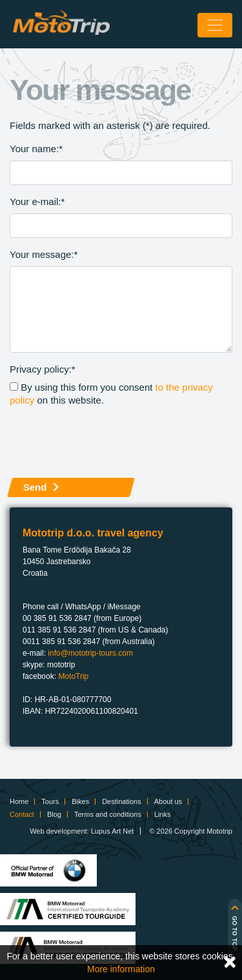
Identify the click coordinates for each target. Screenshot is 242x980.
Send (35, 487)
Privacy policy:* (43, 369)
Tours (50, 801)
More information (121, 969)
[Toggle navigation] (215, 25)
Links (163, 814)
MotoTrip (73, 676)
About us (168, 801)
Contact (22, 814)
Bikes (80, 801)
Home (19, 801)
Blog (54, 814)
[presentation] (108, 442)
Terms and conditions (108, 814)
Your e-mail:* (37, 201)
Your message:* (44, 254)
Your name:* (36, 149)
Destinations (122, 801)
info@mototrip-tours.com (90, 653)
